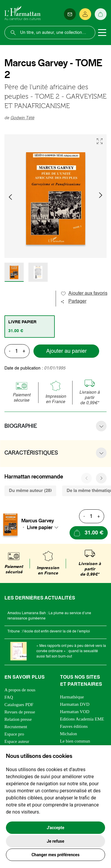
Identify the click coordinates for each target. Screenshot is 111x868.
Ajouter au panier (66, 351)
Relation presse (18, 719)
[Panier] (101, 14)
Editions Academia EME (82, 719)
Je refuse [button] (55, 841)
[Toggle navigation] (102, 33)
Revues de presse (20, 712)
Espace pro (14, 734)
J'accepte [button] (56, 828)
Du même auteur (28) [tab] (30, 491)
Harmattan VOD (75, 712)
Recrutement (16, 727)
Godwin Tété (22, 118)
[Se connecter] (85, 14)
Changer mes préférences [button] (55, 855)
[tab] (30, 327)
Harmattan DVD (75, 704)
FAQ (9, 697)
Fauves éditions (74, 726)
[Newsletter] (70, 14)
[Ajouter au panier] (89, 533)
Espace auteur (17, 741)
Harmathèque (72, 697)
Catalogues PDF (19, 705)
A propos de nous (20, 690)
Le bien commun (75, 741)
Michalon (69, 734)
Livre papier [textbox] (40, 527)
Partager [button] (73, 302)
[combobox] (44, 527)
